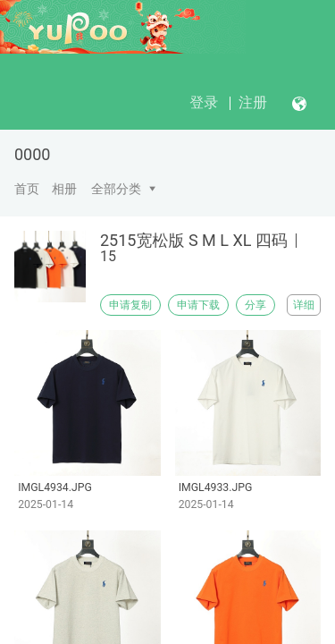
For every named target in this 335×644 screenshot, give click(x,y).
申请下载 (198, 305)
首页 (27, 189)
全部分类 (116, 189)
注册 (253, 102)
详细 (304, 305)
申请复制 (130, 305)
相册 (64, 189)
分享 (255, 305)
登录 (204, 102)
